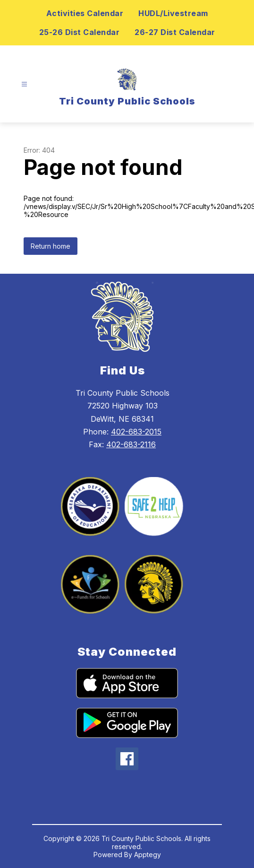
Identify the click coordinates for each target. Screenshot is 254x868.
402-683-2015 (136, 432)
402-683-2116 (131, 444)
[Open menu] (24, 84)
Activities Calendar (85, 13)
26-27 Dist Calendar (175, 32)
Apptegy (148, 855)
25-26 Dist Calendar (80, 32)
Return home (51, 246)
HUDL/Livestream (173, 13)
